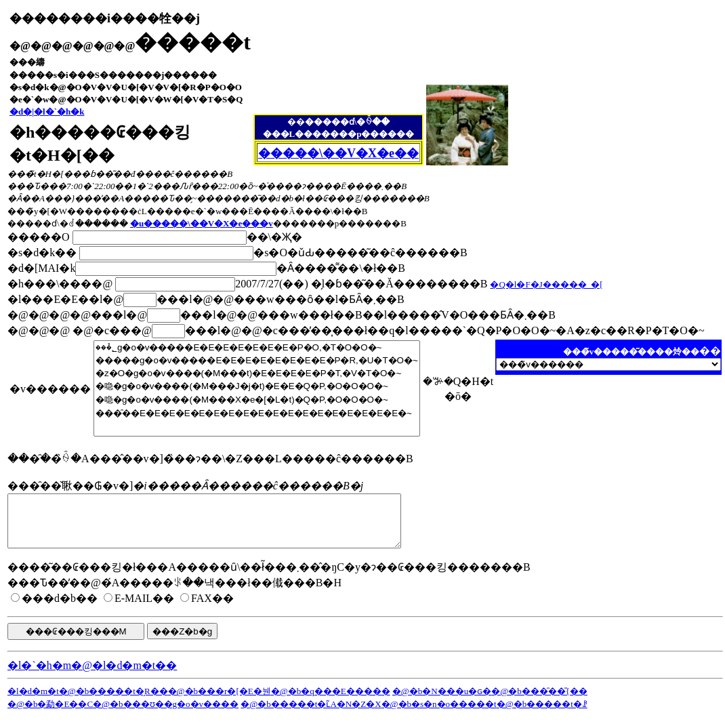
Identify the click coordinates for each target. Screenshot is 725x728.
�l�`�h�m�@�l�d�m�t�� (92, 675)
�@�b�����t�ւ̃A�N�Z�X (311, 714)
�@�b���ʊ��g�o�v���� (166, 714)
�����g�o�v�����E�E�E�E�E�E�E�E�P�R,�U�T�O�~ (257, 360)
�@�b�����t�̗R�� (113, 701)
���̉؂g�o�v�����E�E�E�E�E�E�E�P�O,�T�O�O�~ (257, 347)
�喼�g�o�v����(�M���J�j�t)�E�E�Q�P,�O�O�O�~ (257, 386)
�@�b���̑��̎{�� (539, 701)
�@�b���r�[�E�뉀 (220, 701)
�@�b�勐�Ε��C (50, 714)
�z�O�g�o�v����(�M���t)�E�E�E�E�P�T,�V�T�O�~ (257, 373)
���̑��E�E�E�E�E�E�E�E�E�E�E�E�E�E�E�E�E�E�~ (257, 413)
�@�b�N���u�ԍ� (442, 701)
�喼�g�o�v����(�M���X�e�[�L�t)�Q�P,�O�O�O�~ (257, 400)
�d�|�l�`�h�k (47, 112)
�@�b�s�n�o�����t (439, 714)
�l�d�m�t (33, 701)
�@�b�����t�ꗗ (542, 714)
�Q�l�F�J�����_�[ (546, 284)
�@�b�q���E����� (331, 701)
